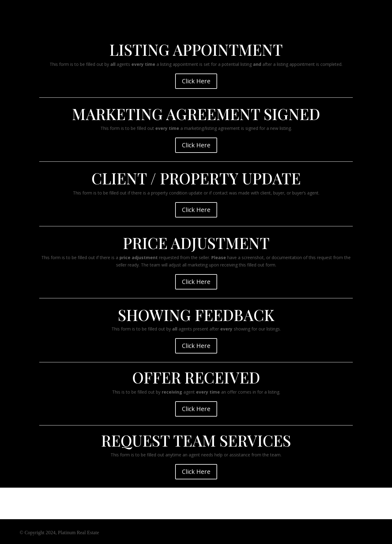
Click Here (196, 81)
